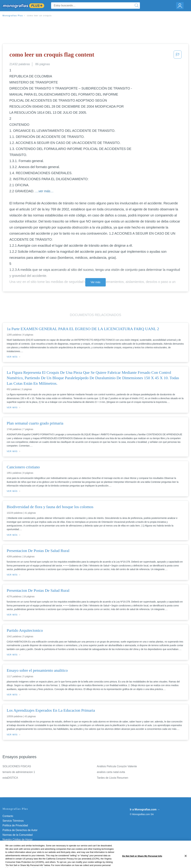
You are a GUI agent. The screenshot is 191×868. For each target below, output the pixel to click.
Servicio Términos (13, 821)
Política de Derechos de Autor (20, 830)
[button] (178, 56)
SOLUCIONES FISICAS (17, 766)
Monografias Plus (13, 16)
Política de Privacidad (15, 825)
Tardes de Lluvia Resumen (113, 778)
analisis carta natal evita (111, 772)
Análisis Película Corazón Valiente (117, 766)
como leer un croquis (39, 16)
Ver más (95, 282)
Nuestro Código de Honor (18, 840)
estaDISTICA (10, 778)
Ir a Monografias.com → (145, 809)
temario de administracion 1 (19, 772)
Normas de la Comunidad (18, 835)
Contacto (8, 816)
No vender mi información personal (23, 844)
